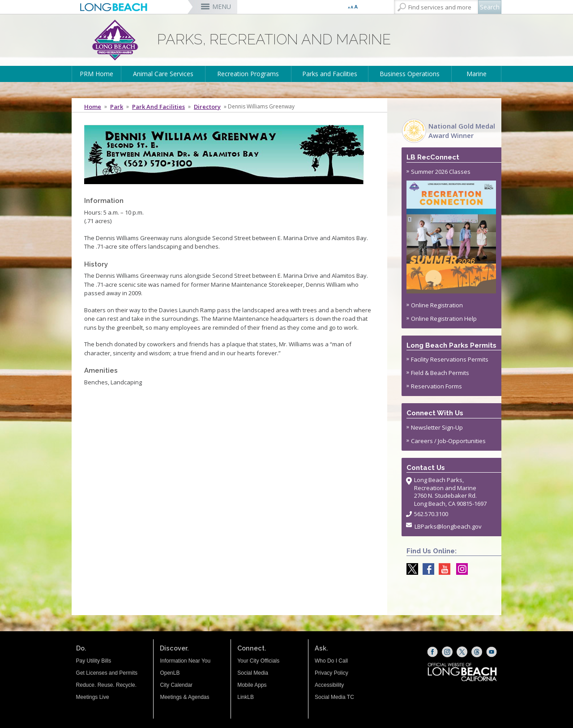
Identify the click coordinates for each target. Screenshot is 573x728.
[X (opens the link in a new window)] (462, 652)
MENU (222, 6)
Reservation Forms (436, 386)
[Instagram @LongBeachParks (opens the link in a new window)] (460, 569)
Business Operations (410, 74)
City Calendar (176, 685)
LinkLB (246, 697)
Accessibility (329, 685)
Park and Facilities (158, 107)
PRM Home (96, 74)
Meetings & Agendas (184, 697)
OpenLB (170, 673)
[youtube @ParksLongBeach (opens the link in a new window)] (442, 569)
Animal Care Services (163, 74)
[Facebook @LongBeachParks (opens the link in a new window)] (426, 569)
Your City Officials (258, 661)
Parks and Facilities (330, 74)
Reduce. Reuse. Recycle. (106, 685)
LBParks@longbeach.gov (448, 526)
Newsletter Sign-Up (437, 427)
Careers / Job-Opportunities (448, 441)
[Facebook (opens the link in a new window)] (432, 652)
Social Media (253, 673)
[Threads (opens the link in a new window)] (477, 652)
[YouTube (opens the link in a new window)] (492, 652)
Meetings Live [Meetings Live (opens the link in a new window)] (93, 697)
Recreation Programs (248, 74)
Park (117, 107)
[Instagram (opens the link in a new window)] (447, 652)
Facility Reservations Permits (450, 359)
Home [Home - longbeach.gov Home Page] (93, 107)
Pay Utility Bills (94, 661)
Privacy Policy (331, 673)
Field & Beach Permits (440, 373)
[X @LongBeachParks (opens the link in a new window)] (410, 569)
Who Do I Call (331, 661)
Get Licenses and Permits (107, 673)
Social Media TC (334, 697)
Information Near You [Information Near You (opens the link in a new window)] (185, 661)
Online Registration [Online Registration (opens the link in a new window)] (437, 305)
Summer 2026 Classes (451, 230)
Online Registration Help (444, 319)
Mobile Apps (252, 685)
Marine (477, 74)
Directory (207, 107)
